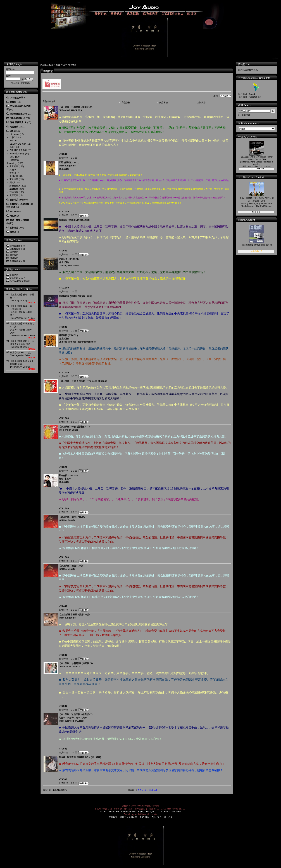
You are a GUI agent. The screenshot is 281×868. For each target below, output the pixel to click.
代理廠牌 (14, 127)
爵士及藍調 (15, 186)
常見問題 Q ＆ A (17, 278)
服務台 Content (14, 240)
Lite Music (14, 134)
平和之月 (14, 176)
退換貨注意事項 (17, 246)
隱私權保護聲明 (17, 249)
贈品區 (13, 232)
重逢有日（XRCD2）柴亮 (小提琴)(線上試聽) (69, 479)
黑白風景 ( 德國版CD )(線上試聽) (74, 220)
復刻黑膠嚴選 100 (18, 114)
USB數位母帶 (16, 98)
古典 (12, 173)
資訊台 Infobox (14, 269)
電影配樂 (14, 195)
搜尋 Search (245, 105)
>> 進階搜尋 (244, 115)
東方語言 (14, 179)
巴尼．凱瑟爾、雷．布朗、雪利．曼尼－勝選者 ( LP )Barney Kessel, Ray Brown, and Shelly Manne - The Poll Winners (257, 202)
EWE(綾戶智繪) (17, 154)
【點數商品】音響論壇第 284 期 (257, 245)
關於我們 (14, 255)
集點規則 (14, 275)
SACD (13, 212)
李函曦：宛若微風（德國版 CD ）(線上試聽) (80, 757)
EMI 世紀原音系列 (18, 150)
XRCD (13, 216)
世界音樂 (14, 166)
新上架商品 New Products (252, 177)
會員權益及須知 (17, 261)
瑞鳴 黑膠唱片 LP (18, 122)
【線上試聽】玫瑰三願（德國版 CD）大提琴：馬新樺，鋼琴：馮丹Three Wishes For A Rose (22, 312)
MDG (12, 157)
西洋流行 (14, 192)
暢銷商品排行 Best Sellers (20, 289)
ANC (12, 141)
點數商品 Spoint (247, 220)
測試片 (13, 183)
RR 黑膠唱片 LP (17, 118)
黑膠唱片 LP (16, 200)
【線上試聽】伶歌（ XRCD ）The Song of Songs (83, 381)
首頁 (58, 65)
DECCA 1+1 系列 (18, 144)
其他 (12, 170)
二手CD (13, 137)
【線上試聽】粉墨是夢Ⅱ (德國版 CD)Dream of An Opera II (22, 364)
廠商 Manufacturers (248, 123)
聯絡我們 (14, 258)
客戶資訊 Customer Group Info (254, 78)
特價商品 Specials (248, 137)
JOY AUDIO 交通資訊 (20, 281)
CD (64, 65)
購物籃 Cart (244, 64)
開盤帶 (13, 102)
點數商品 (14, 228)
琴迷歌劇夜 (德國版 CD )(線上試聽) (75, 296)
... (147, 790)
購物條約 (14, 252)
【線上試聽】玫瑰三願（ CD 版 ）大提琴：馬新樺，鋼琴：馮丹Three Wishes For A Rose (22, 330)
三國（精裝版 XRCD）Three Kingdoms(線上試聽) (69, 166)
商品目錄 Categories (17, 92)
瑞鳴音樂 (72, 65)
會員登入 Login (14, 64)
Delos (12, 147)
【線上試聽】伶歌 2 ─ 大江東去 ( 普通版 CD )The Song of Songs (22, 344)
